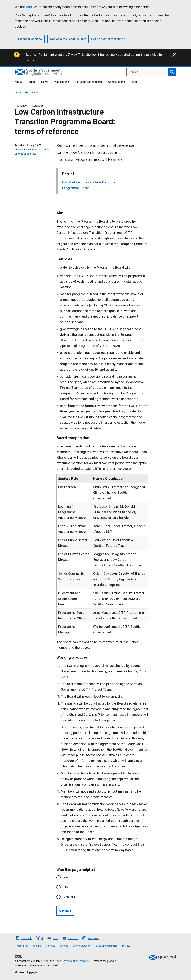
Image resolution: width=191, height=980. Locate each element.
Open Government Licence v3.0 (74, 961)
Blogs (134, 82)
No (66, 887)
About (18, 82)
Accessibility (21, 946)
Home (18, 92)
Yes (66, 877)
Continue (65, 911)
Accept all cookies (30, 39)
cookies (32, 7)
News (45, 82)
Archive (37, 946)
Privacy (126, 946)
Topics (31, 82)
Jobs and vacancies (107, 946)
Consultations (117, 82)
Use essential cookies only (68, 39)
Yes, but (69, 897)
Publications (61, 82)
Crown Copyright (82, 946)
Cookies (64, 946)
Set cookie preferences (108, 39)
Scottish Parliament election (46, 55)
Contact (50, 946)
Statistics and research (89, 82)
